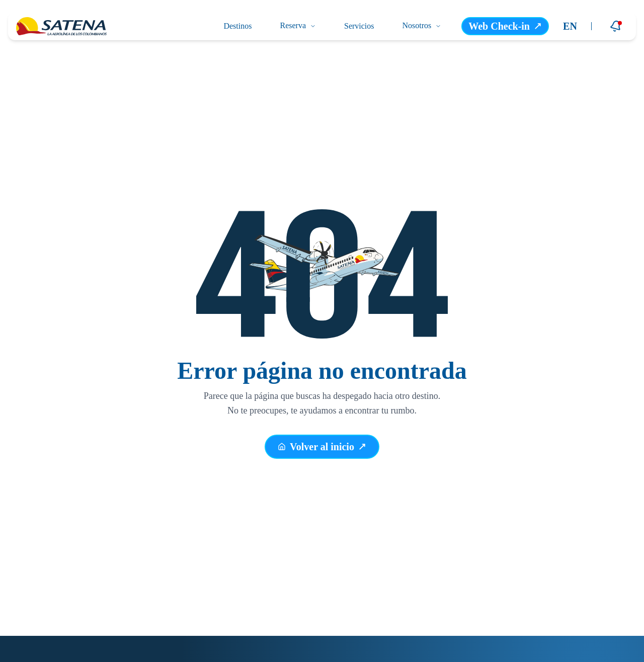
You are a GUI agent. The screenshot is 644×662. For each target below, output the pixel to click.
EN (570, 26)
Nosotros (422, 25)
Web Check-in (505, 26)
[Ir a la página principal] (61, 26)
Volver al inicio (322, 447)
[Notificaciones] (616, 26)
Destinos (237, 26)
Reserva (298, 25)
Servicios (359, 26)
